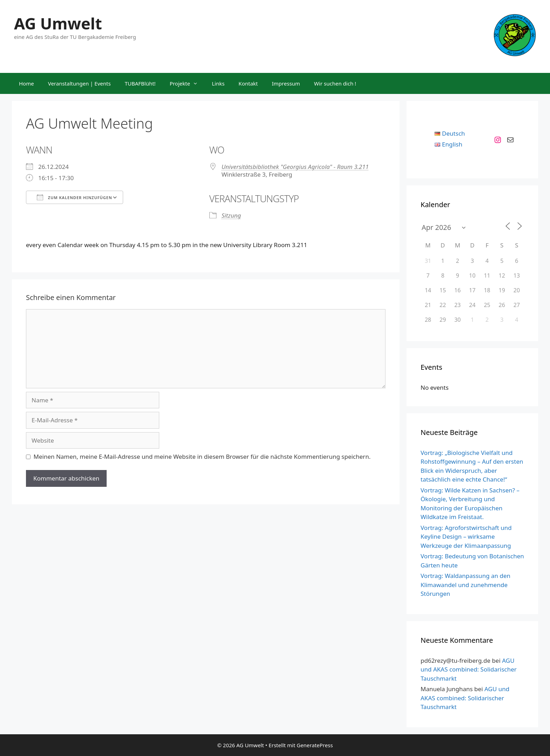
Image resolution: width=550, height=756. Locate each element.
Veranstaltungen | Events (79, 83)
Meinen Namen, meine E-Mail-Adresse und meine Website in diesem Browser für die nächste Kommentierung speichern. (202, 457)
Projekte (187, 83)
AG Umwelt (58, 23)
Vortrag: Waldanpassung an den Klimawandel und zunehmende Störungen (465, 585)
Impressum (286, 83)
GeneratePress (315, 745)
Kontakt (248, 83)
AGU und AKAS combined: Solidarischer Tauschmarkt (469, 669)
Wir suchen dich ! (335, 83)
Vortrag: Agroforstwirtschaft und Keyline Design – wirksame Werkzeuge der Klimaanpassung (466, 537)
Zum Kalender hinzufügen (75, 197)
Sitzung (232, 215)
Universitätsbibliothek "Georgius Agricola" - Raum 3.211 (295, 167)
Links (218, 83)
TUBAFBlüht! (140, 83)
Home (26, 83)
